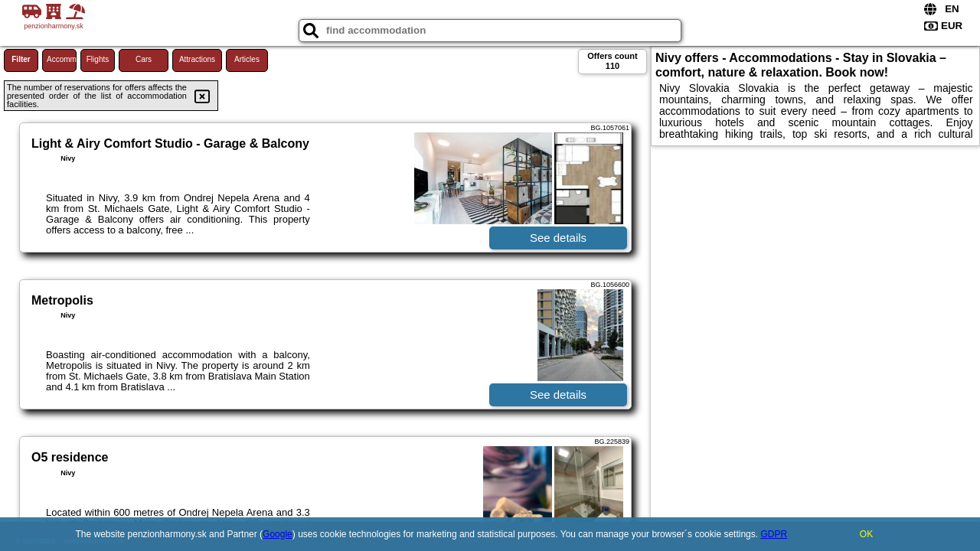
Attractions (197, 59)
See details (558, 238)
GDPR (774, 534)
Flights (98, 59)
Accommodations (62, 59)
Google (278, 534)
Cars (144, 59)
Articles (247, 59)
